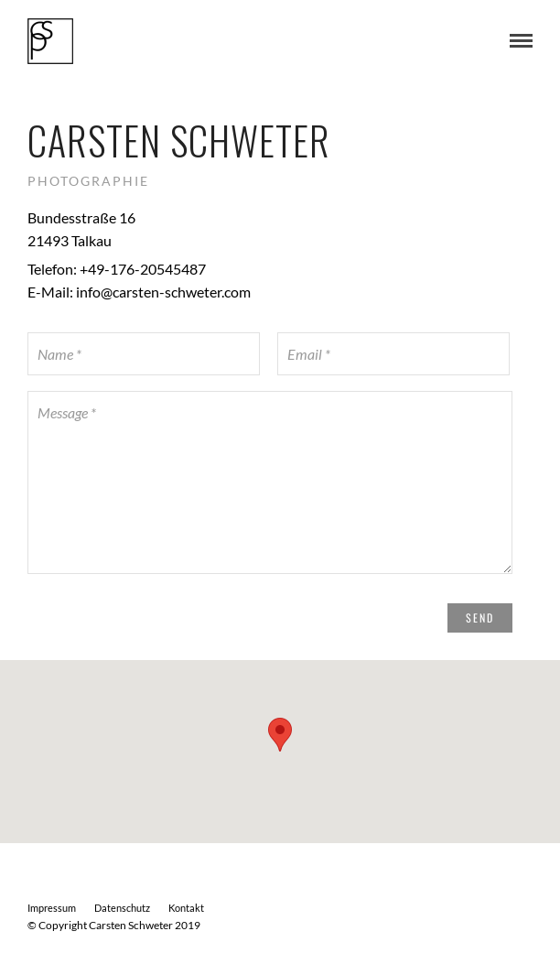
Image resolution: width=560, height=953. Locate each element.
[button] (280, 735)
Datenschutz (122, 908)
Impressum (52, 908)
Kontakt (186, 908)
